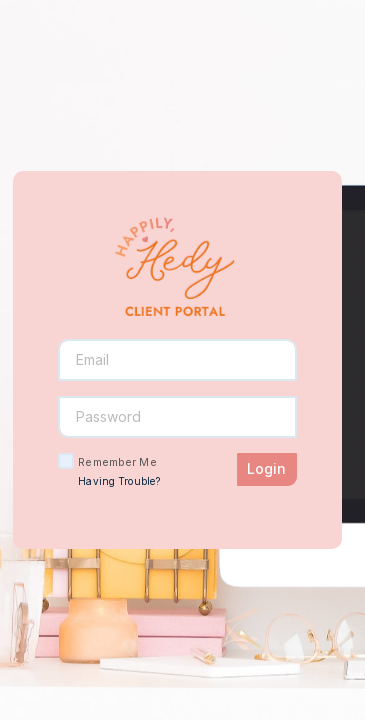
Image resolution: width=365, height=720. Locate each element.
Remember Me (117, 462)
